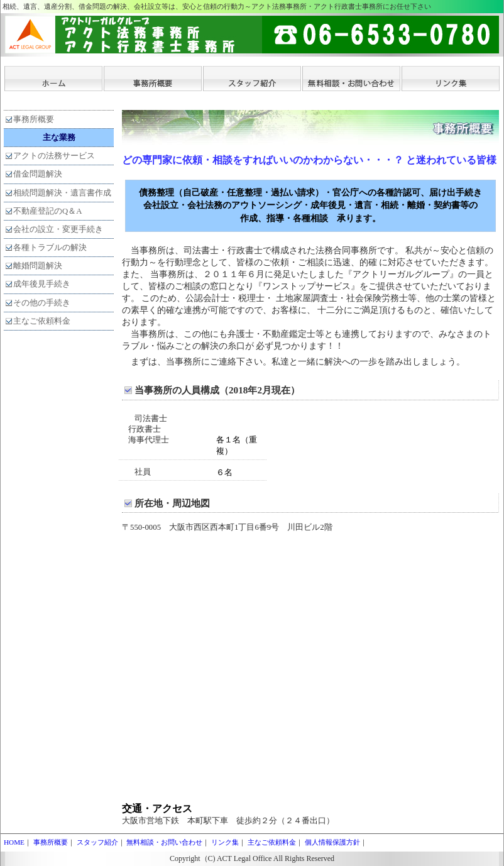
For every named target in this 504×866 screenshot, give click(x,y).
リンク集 (225, 842)
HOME (14, 842)
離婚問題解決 (38, 266)
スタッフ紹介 (97, 842)
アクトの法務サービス (54, 156)
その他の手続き (42, 303)
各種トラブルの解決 (50, 248)
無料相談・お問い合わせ (164, 842)
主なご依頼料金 (42, 321)
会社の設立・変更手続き (58, 229)
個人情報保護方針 (332, 842)
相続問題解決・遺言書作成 (62, 193)
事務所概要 (34, 119)
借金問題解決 (38, 174)
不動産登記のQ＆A (47, 211)
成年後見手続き (42, 284)
